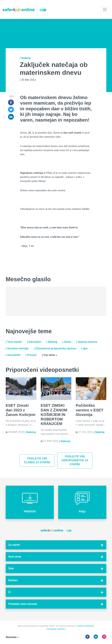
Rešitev (13, 580)
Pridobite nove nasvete (23, 604)
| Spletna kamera (87, 342)
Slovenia (12, 637)
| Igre (85, 348)
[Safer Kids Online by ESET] (24, 9)
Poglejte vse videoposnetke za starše (75, 460)
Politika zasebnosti (85, 626)
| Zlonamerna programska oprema (55, 348)
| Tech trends (14, 342)
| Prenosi (31, 355)
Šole (11, 568)
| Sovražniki (13, 355)
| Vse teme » (49, 355)
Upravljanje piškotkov (56, 629)
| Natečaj (25, 58)
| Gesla (67, 342)
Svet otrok (15, 557)
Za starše (14, 545)
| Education (34, 342)
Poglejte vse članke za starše (37, 460)
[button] (30, 502)
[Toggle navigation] (105, 10)
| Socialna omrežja (17, 348)
